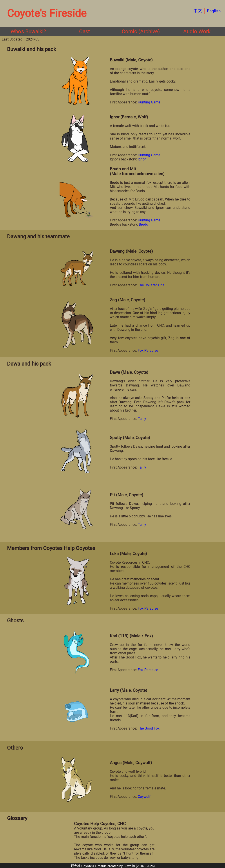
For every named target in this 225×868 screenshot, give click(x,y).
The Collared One (151, 285)
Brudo (143, 224)
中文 (198, 11)
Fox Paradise (148, 350)
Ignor (142, 159)
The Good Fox (149, 728)
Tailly (142, 419)
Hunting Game (149, 102)
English (214, 11)
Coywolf (144, 797)
